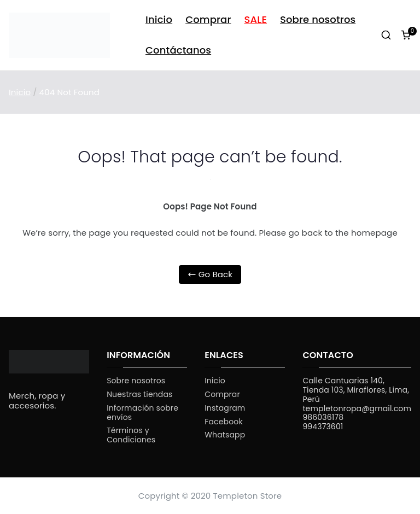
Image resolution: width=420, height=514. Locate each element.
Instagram (225, 408)
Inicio (159, 19)
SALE (256, 19)
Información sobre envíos (142, 413)
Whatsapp (225, 435)
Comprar (208, 19)
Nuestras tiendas (139, 395)
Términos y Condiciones (131, 435)
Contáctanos (178, 50)
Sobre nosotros (318, 19)
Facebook (224, 422)
